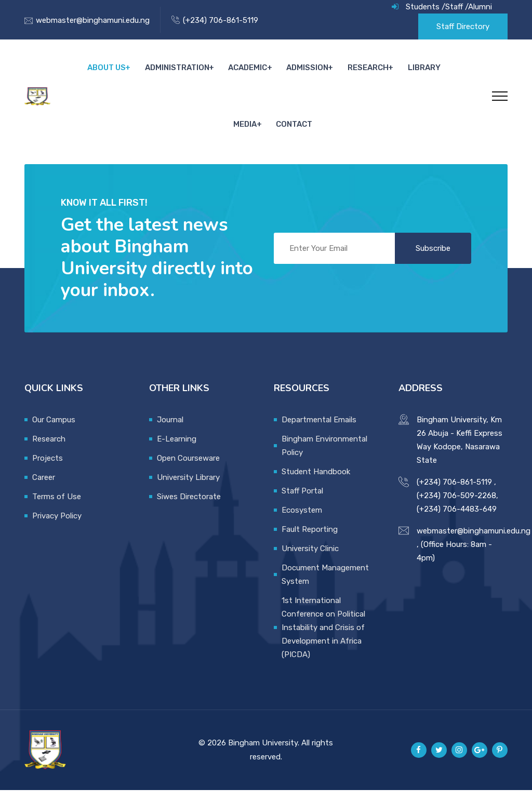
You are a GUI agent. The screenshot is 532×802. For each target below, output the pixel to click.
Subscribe (433, 260)
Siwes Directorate (189, 509)
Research (345, 71)
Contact (272, 133)
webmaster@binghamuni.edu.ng (93, 20)
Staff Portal (302, 503)
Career (44, 489)
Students (423, 7)
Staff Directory (463, 26)
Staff (454, 7)
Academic (226, 71)
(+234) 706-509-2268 (456, 507)
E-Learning (177, 451)
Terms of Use (57, 509)
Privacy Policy (57, 528)
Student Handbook (316, 484)
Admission (285, 71)
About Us (87, 71)
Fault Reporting (310, 541)
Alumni (480, 7)
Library (400, 71)
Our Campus (54, 432)
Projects (48, 470)
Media (440, 71)
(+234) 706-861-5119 (221, 20)
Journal (170, 432)
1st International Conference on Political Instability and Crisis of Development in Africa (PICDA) (323, 639)
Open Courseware (188, 470)
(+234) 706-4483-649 (457, 521)
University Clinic (310, 560)
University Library (188, 489)
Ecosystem (302, 522)
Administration (156, 71)
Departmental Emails (319, 432)
